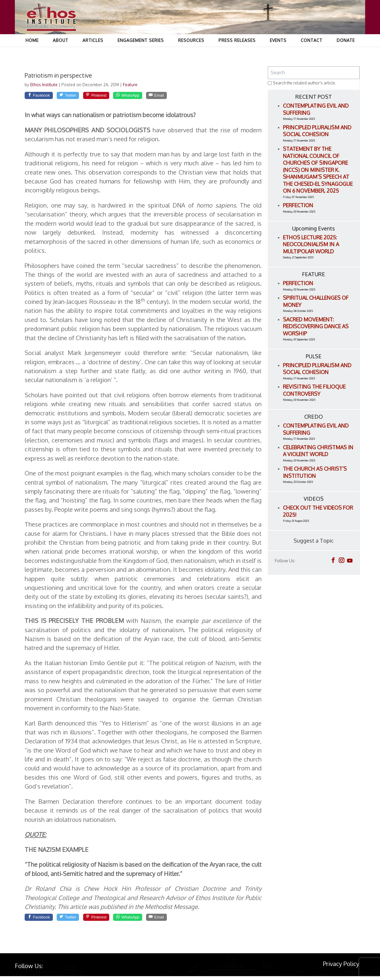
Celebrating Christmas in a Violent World (318, 451)
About (61, 52)
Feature (130, 85)
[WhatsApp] (151, 96)
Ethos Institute (45, 85)
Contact (312, 52)
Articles (93, 52)
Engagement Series (141, 52)
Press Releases (237, 52)
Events (278, 52)
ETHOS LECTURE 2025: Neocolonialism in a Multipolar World (311, 244)
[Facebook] (42, 96)
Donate (346, 52)
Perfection (298, 205)
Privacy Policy (341, 967)
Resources (191, 52)
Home (32, 52)
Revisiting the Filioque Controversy (314, 390)
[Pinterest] (112, 96)
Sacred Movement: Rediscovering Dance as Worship (316, 326)
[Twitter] (78, 96)
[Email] (185, 96)
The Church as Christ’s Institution (315, 472)
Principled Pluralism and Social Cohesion (317, 131)
